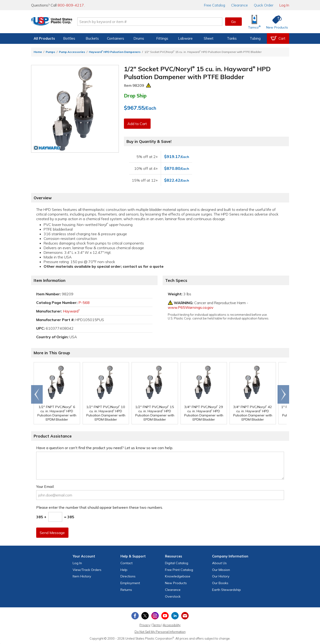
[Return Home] (58, 23)
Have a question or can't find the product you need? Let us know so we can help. (105, 448)
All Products (44, 38)
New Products (176, 583)
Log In (284, 5)
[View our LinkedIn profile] (175, 616)
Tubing (255, 38)
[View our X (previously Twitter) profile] (145, 616)
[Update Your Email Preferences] (185, 616)
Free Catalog (179, 570)
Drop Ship (135, 96)
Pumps (50, 52)
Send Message (53, 533)
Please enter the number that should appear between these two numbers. (100, 507)
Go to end (37, 394)
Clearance (239, 5)
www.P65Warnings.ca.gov (191, 307)
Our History (221, 576)
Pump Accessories (72, 52)
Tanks (232, 38)
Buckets (92, 38)
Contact (126, 563)
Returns (126, 590)
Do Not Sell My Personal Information (160, 632)
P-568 (84, 303)
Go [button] (233, 22)
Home (38, 52)
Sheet (209, 38)
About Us (219, 563)
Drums (139, 38)
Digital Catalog (177, 563)
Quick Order (264, 5)
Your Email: (45, 486)
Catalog (215, 5)
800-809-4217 (71, 5)
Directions (128, 576)
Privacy (145, 625)
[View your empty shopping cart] (278, 39)
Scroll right (283, 394)
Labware (185, 38)
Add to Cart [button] (138, 124)
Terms (157, 625)
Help (124, 570)
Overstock (173, 596)
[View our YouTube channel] (165, 616)
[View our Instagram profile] (155, 616)
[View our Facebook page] (135, 616)
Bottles (69, 38)
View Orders (87, 570)
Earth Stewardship (226, 590)
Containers (116, 38)
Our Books (220, 583)
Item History (82, 576)
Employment (130, 583)
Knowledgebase (178, 576)
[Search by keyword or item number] (157, 22)
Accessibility (172, 625)
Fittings (162, 38)
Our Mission (221, 570)
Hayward (71, 311)
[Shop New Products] (275, 22)
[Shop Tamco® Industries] (254, 22)
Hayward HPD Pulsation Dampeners (115, 52)
